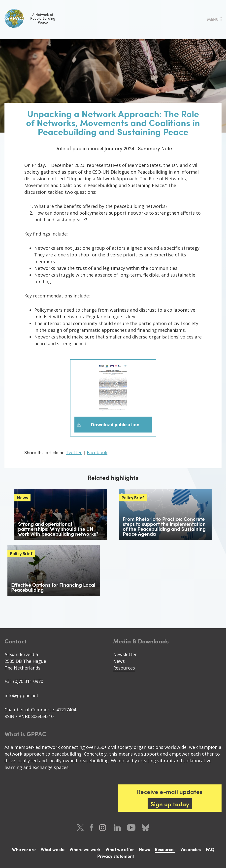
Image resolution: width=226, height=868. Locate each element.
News (119, 661)
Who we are (24, 849)
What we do (53, 849)
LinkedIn (117, 828)
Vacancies (191, 849)
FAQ (210, 849)
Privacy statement (116, 856)
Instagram (103, 828)
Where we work (85, 849)
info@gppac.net (21, 695)
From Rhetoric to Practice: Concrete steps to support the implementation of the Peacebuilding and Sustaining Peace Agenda (164, 526)
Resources (124, 668)
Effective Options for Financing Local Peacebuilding (53, 587)
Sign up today (170, 804)
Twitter (74, 452)
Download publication (115, 425)
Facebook (97, 452)
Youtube (131, 828)
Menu (213, 19)
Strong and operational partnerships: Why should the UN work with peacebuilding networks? (58, 529)
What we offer (120, 849)
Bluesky (145, 828)
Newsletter (125, 654)
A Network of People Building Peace (30, 18)
